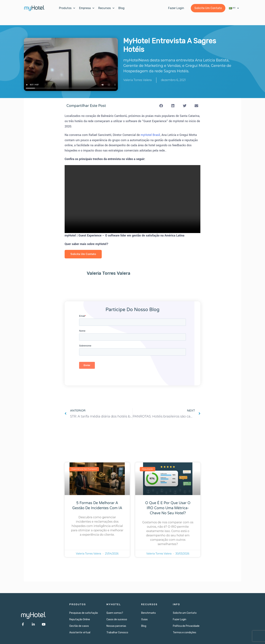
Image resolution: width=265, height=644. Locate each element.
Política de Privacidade (186, 626)
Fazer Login (180, 619)
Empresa (87, 8)
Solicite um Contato (185, 613)
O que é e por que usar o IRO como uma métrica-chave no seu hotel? (168, 508)
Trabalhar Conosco (117, 632)
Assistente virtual (80, 632)
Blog (121, 8)
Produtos (67, 8)
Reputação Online (80, 619)
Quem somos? (115, 613)
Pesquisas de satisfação (84, 613)
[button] (161, 106)
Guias (144, 619)
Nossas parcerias (116, 626)
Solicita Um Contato (84, 254)
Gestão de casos (79, 626)
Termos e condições (185, 632)
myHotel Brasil (150, 135)
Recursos (106, 8)
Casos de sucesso (117, 619)
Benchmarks (149, 613)
